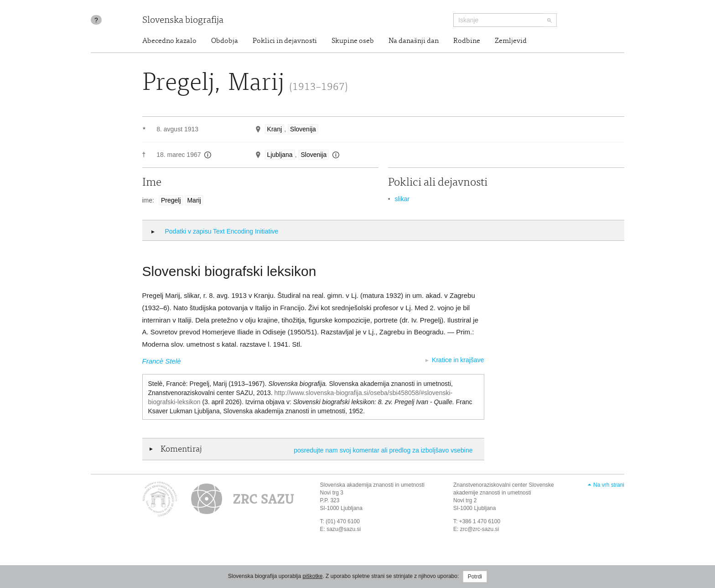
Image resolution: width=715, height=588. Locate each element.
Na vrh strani (609, 485)
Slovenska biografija (183, 21)
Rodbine (467, 41)
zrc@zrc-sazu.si (480, 529)
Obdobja (225, 41)
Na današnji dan (414, 41)
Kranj (275, 129)
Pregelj (171, 200)
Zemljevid (511, 41)
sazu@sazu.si (344, 529)
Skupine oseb (353, 41)
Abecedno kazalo (169, 41)
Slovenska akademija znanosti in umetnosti (372, 485)
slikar (402, 199)
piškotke (312, 576)
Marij (194, 200)
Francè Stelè (162, 361)
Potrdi (475, 577)
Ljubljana (280, 155)
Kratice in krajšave (458, 360)
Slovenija (303, 129)
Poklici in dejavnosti (285, 41)
